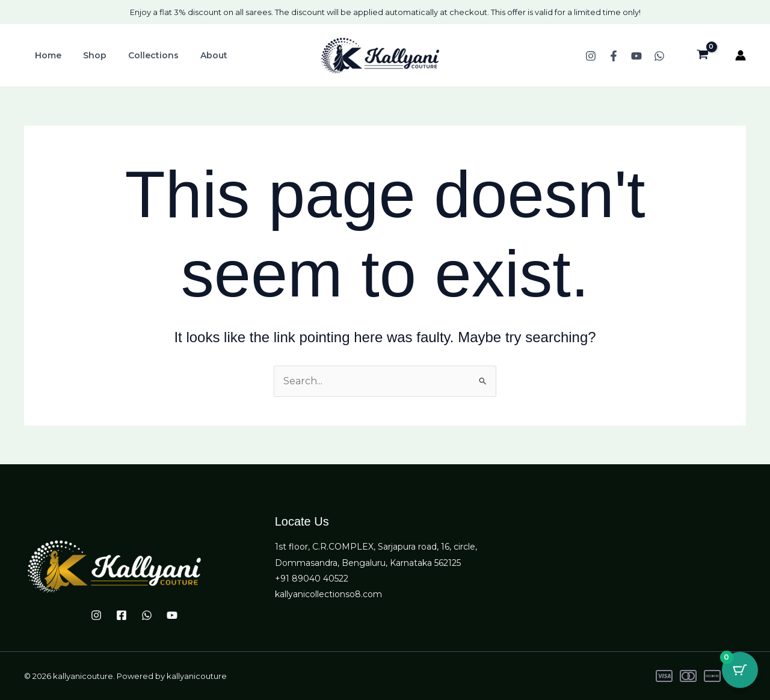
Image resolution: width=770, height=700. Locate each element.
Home (46, 55)
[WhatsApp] (659, 56)
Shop (88, 55)
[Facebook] (614, 56)
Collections (141, 55)
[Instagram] (591, 56)
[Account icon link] (741, 55)
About (197, 55)
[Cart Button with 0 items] (740, 670)
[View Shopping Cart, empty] (702, 55)
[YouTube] (636, 56)
